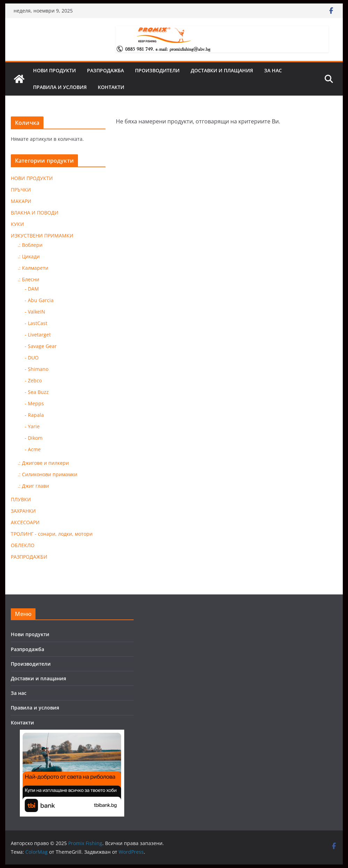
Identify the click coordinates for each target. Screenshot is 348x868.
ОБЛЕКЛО (23, 545)
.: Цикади (29, 256)
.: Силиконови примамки (48, 474)
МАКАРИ (21, 201)
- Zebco (33, 380)
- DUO (32, 358)
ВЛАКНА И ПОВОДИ (35, 213)
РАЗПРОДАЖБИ (29, 557)
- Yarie (32, 426)
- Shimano (37, 369)
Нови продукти (54, 70)
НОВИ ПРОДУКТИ (32, 178)
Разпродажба (105, 70)
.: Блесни (29, 279)
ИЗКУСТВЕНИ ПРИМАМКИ (42, 236)
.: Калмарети (33, 268)
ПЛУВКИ (21, 499)
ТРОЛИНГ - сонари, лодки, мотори (52, 534)
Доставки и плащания (222, 70)
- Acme (33, 449)
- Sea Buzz (37, 392)
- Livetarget (38, 335)
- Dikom (34, 438)
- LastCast (36, 323)
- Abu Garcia (39, 300)
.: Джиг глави (33, 486)
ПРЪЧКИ (21, 190)
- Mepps (34, 403)
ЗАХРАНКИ (23, 511)
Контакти (111, 87)
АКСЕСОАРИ (25, 522)
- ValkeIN (35, 312)
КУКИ (17, 224)
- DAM (32, 289)
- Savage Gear (41, 346)
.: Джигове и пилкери (43, 463)
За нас (273, 70)
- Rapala (34, 415)
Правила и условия (60, 87)
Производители (157, 70)
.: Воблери (30, 245)
